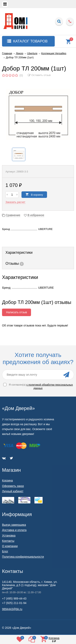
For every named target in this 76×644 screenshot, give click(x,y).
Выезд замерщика (14, 525)
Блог (5, 551)
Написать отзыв (17, 312)
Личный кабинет (13, 491)
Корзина (7, 480)
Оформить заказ (13, 486)
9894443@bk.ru (12, 609)
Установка (9, 536)
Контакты (8, 541)
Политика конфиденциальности (23, 557)
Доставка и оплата (14, 530)
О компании (10, 546)
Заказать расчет (15, 202)
